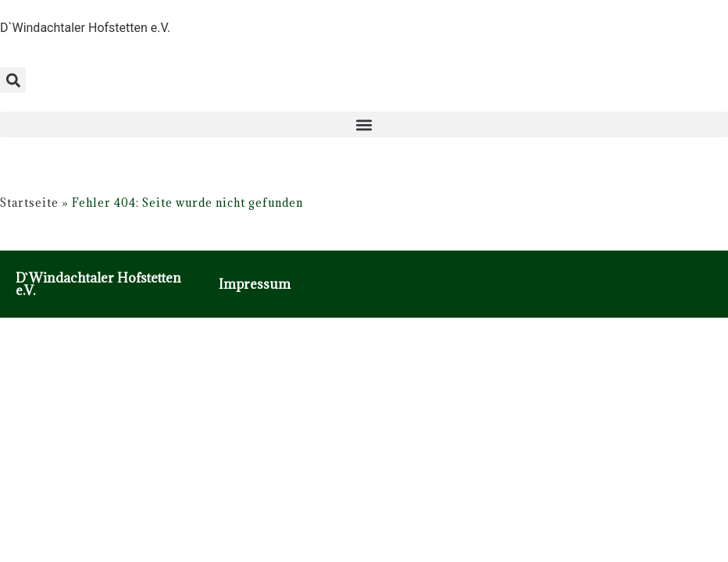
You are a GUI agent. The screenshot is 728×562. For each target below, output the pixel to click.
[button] (13, 80)
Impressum (255, 284)
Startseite (29, 203)
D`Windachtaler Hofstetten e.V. (98, 284)
